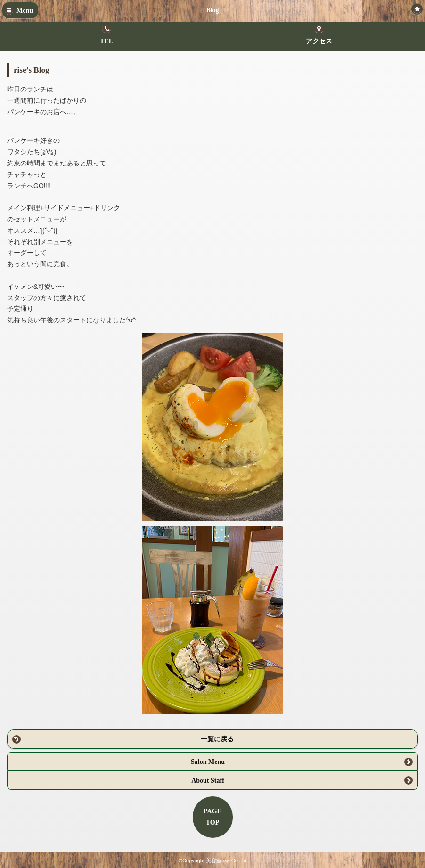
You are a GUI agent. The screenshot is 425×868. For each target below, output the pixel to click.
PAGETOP (212, 817)
